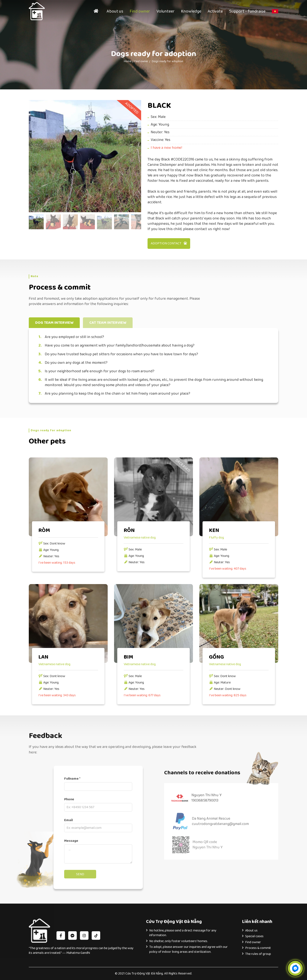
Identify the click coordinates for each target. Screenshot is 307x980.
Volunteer (166, 11)
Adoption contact (169, 243)
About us (115, 11)
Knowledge (191, 11)
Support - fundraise (247, 11)
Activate (215, 11)
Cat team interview (108, 323)
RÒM (44, 530)
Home (128, 61)
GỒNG (216, 657)
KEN (214, 530)
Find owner (140, 11)
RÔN (129, 530)
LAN (43, 657)
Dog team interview (54, 323)
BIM (128, 657)
